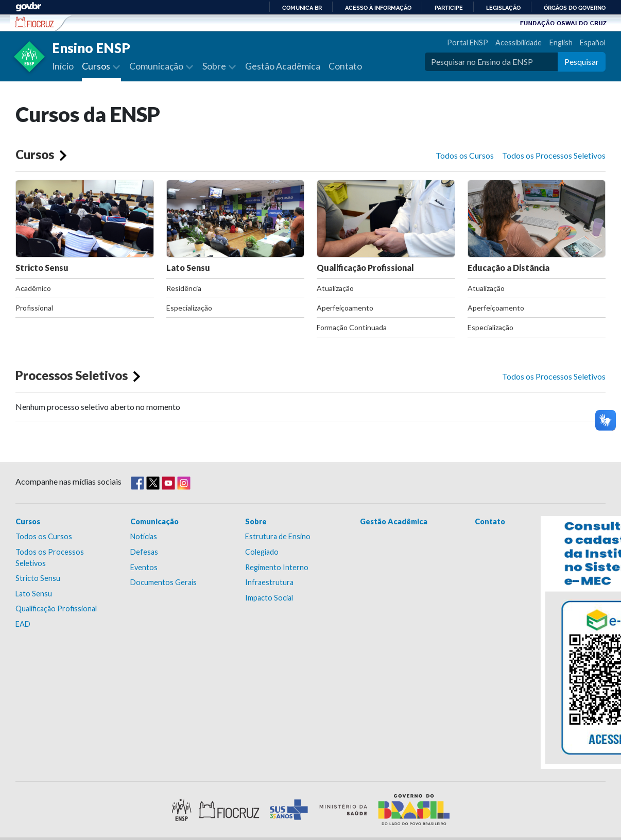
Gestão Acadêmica (283, 66)
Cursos (35, 154)
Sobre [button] (215, 66)
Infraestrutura (269, 582)
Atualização (335, 288)
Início (63, 66)
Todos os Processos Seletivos (554, 155)
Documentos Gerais (163, 582)
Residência (184, 288)
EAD (23, 624)
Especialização (189, 308)
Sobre (256, 521)
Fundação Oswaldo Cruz (563, 23)
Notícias (144, 536)
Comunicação (154, 521)
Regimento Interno (277, 567)
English (561, 42)
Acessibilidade (519, 42)
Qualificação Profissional (386, 226)
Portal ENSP (468, 42)
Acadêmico (33, 288)
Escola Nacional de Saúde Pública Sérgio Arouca (35, 22)
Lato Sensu (236, 226)
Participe (449, 8)
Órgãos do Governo (575, 8)
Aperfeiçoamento (345, 308)
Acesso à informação (378, 8)
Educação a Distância (537, 226)
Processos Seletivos (72, 375)
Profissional (34, 308)
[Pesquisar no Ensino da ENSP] (491, 62)
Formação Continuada (352, 327)
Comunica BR (302, 8)
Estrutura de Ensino (278, 536)
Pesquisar (582, 62)
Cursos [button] (97, 66)
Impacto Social (269, 598)
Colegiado (262, 552)
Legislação (503, 8)
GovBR (28, 7)
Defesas (144, 552)
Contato (345, 66)
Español (593, 42)
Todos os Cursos (465, 155)
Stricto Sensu (85, 226)
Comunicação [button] (157, 66)
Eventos (144, 567)
